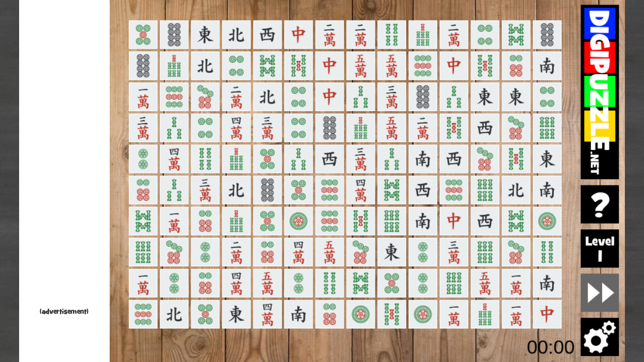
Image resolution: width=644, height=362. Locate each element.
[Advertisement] (64, 156)
